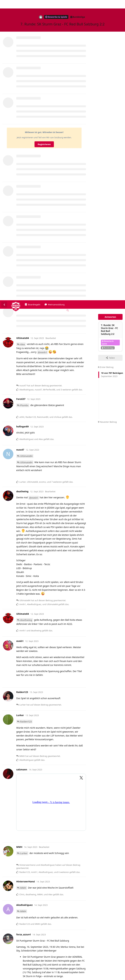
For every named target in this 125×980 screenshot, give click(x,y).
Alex (23, 44)
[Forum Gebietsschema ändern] (79, 11)
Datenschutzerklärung (110, 978)
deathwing (26, 320)
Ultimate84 (26, 156)
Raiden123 (26, 421)
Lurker (24, 553)
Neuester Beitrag (107, 122)
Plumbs (24, 105)
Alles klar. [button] (118, 969)
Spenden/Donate (12, 978)
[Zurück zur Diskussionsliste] (4, 4)
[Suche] (67, 10)
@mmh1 (42, 52)
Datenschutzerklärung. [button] (81, 973)
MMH (23, 588)
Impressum (91, 978)
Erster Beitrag (106, 67)
